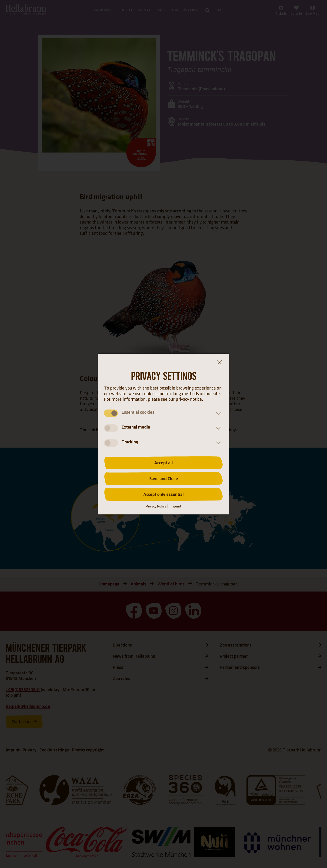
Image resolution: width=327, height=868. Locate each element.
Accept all (163, 463)
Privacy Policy (156, 506)
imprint (175, 506)
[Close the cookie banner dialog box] (219, 363)
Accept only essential (163, 494)
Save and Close (164, 479)
